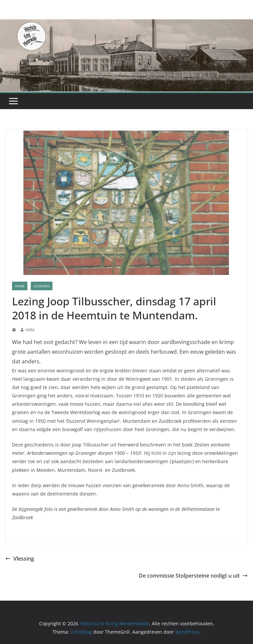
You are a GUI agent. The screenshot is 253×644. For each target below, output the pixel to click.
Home (20, 286)
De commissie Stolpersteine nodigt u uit (193, 576)
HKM (30, 330)
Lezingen (42, 286)
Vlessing (20, 559)
